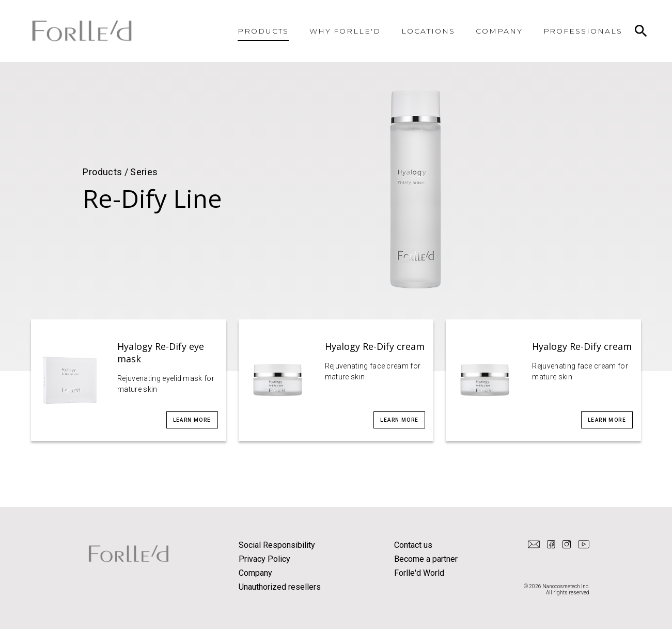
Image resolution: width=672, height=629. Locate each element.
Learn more (192, 420)
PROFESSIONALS (583, 31)
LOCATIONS (428, 31)
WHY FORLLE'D (345, 31)
